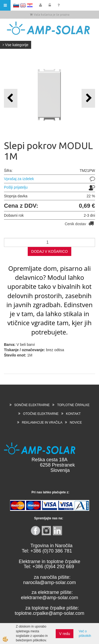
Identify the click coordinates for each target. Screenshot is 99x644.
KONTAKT (73, 414)
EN (23, 5)
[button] (88, 98)
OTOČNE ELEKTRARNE (41, 414)
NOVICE (76, 423)
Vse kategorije (16, 45)
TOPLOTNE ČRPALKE (73, 405)
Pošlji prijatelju (16, 187)
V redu (65, 634)
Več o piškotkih (85, 634)
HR (30, 5)
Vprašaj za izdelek (19, 179)
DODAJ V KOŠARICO (49, 251)
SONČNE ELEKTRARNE (32, 405)
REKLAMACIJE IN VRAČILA (42, 423)
